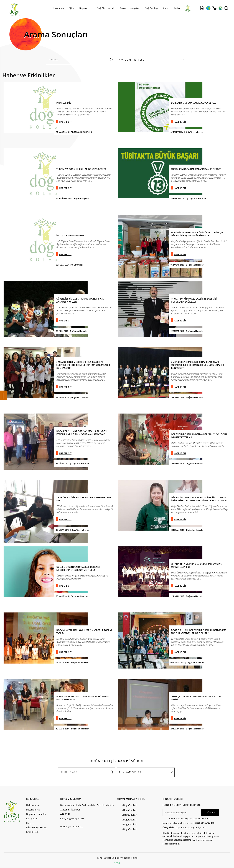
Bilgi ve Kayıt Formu (37, 827)
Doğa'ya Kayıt (152, 8)
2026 (117, 863)
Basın (123, 8)
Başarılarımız (86, 8)
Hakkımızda (59, 8)
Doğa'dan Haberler (106, 8)
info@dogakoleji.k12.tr (72, 818)
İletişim (178, 8)
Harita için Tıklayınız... (72, 827)
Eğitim (72, 8)
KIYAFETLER (32, 832)
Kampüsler (135, 8)
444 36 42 (65, 814)
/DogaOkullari (130, 805)
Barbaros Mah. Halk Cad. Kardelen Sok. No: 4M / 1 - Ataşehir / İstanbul (87, 807)
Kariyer (166, 8)
